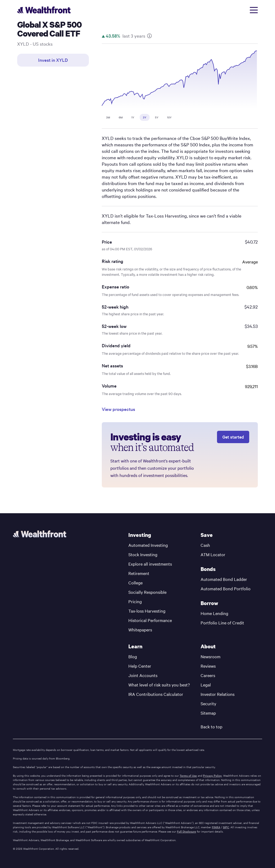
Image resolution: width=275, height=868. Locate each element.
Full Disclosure (187, 831)
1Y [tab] (133, 117)
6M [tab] (121, 117)
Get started (233, 437)
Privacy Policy (212, 776)
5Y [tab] (157, 117)
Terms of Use (188, 776)
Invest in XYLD (53, 60)
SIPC (226, 827)
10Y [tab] (169, 117)
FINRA (216, 827)
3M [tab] (108, 117)
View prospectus (118, 409)
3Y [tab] (145, 117)
